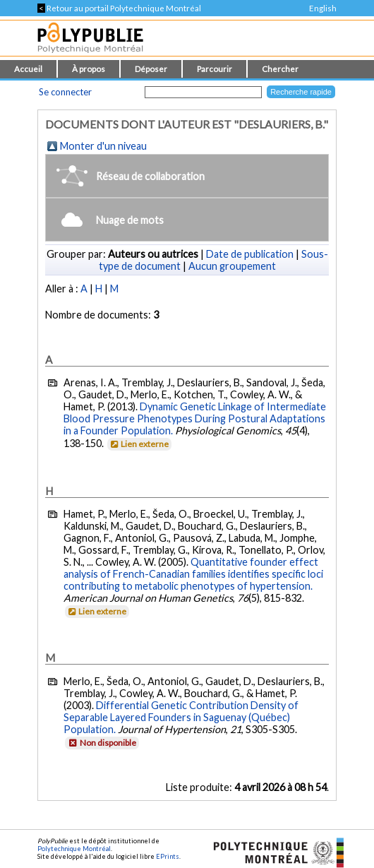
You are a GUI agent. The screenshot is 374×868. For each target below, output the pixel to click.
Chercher (280, 69)
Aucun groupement (232, 266)
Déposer (151, 69)
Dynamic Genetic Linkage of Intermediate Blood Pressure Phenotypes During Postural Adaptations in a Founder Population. (195, 418)
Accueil (28, 69)
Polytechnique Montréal (74, 849)
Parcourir (215, 69)
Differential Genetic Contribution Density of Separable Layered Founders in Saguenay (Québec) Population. (181, 717)
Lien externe (139, 444)
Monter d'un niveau (103, 146)
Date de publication (250, 254)
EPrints (168, 856)
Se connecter (65, 92)
